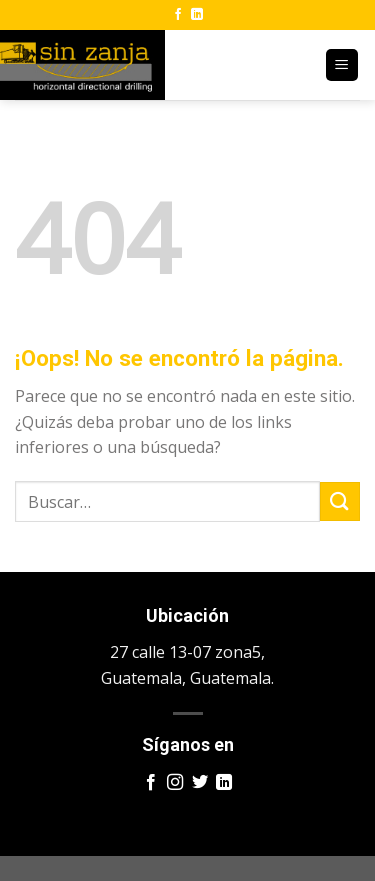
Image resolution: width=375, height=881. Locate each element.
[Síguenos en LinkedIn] (197, 15)
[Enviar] (340, 501)
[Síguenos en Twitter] (200, 783)
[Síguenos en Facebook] (178, 15)
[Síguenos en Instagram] (175, 783)
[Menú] (342, 65)
